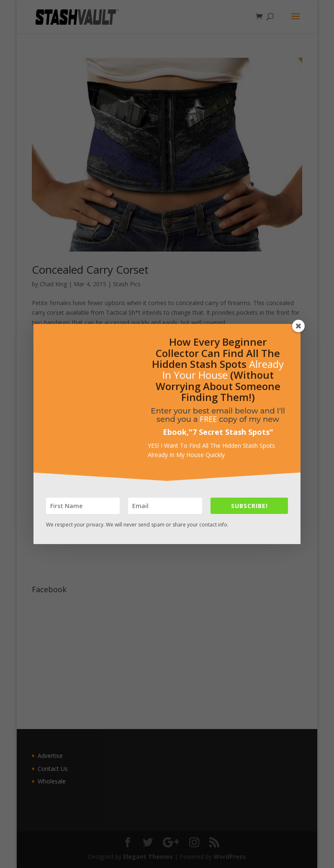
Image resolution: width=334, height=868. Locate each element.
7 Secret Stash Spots (231, 432)
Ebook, (176, 432)
